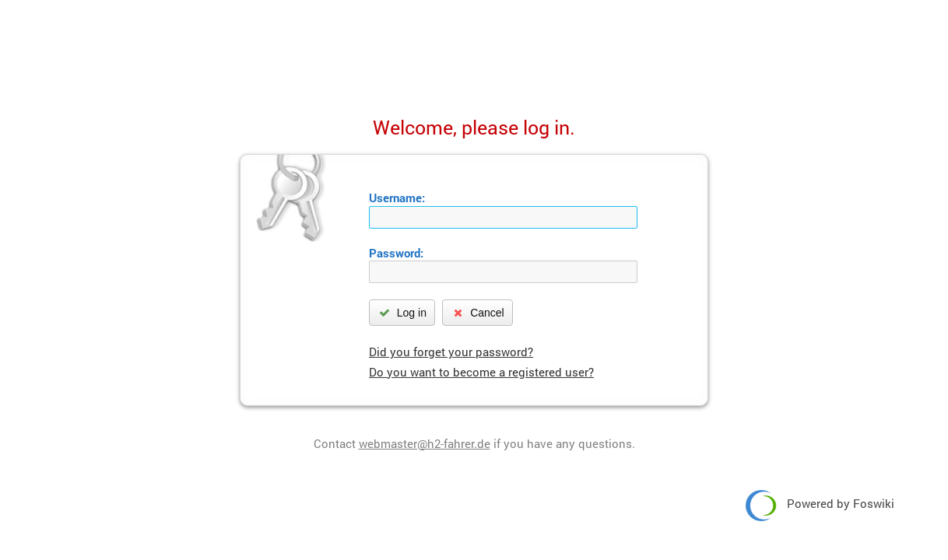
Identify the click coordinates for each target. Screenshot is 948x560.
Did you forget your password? (451, 352)
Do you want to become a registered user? (481, 372)
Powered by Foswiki (820, 506)
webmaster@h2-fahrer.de (425, 443)
